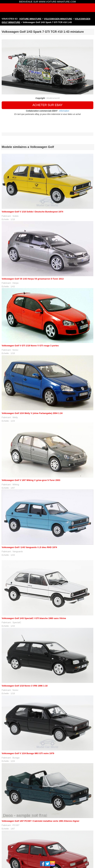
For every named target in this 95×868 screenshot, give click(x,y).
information (64, 111)
